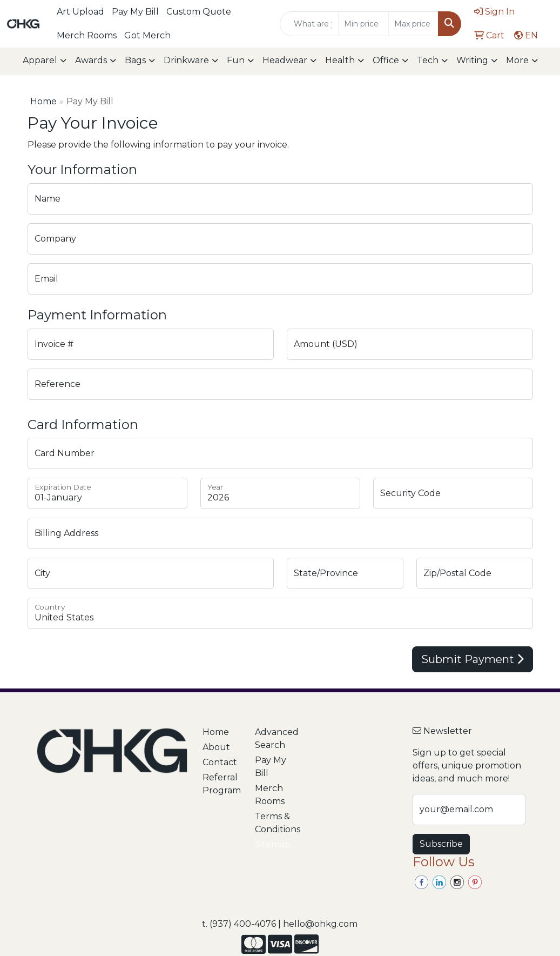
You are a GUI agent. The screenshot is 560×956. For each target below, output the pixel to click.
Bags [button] (135, 60)
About (216, 747)
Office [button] (386, 60)
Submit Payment (473, 659)
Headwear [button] (285, 60)
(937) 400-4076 (243, 924)
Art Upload (80, 12)
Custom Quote (199, 12)
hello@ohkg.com (320, 924)
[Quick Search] (309, 24)
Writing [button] (472, 60)
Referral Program (222, 784)
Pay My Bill (135, 12)
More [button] (517, 60)
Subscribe (441, 844)
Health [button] (340, 60)
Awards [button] (91, 60)
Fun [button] (236, 60)
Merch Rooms (87, 35)
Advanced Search (275, 738)
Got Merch (147, 35)
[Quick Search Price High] (414, 24)
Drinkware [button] (186, 60)
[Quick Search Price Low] (363, 24)
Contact (220, 762)
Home (43, 101)
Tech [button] (428, 60)
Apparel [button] (40, 60)
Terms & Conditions (275, 823)
